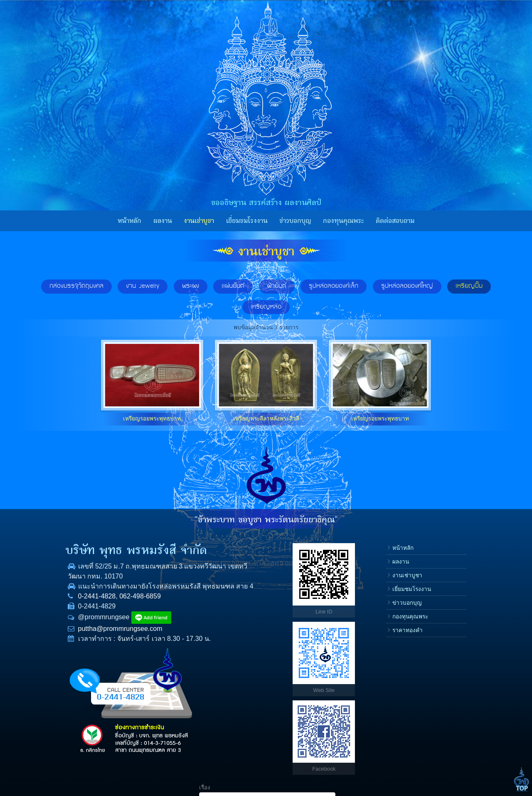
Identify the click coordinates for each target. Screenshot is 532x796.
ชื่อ (380, 570)
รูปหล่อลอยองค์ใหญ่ (407, 286)
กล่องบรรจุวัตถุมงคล (76, 286)
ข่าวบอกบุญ (295, 221)
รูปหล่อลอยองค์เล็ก (334, 286)
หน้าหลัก (129, 221)
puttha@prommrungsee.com (97, 639)
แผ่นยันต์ (233, 286)
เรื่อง (382, 543)
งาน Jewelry (143, 286)
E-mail (384, 622)
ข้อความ (387, 649)
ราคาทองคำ (334, 630)
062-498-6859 (118, 606)
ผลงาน (163, 221)
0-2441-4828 (74, 606)
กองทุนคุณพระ (343, 221)
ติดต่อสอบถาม (395, 221)
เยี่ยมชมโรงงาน (247, 221)
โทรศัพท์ (387, 596)
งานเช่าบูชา (199, 221)
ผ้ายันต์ (277, 286)
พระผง (191, 286)
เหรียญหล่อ (266, 307)
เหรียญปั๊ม (469, 286)
